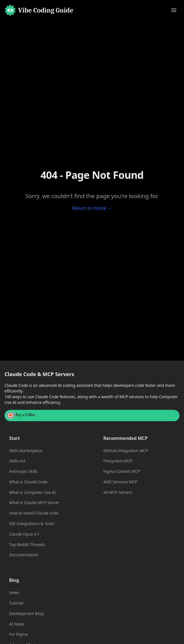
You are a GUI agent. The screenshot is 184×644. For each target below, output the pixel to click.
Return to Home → (92, 208)
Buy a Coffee (21, 416)
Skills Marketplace (26, 451)
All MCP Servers (118, 492)
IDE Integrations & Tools (32, 524)
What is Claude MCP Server (34, 503)
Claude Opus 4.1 (24, 534)
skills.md (17, 461)
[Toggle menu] (174, 10)
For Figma (18, 634)
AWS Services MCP (120, 482)
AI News (17, 624)
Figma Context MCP (122, 471)
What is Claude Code (28, 482)
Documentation (24, 555)
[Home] (39, 10)
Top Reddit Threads (27, 545)
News (14, 592)
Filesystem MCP (118, 461)
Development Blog (26, 613)
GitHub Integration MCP (126, 451)
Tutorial (16, 603)
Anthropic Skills (23, 471)
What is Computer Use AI (32, 492)
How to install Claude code (34, 513)
